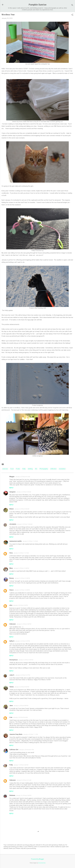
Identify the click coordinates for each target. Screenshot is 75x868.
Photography (44, 469)
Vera (11, 553)
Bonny (12, 578)
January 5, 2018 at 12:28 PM (21, 568)
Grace (11, 590)
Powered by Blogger (38, 859)
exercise (5, 469)
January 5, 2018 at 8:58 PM (21, 706)
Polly (11, 765)
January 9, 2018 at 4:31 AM (24, 780)
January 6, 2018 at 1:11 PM (30, 734)
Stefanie (12, 795)
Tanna (11, 687)
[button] (72, 15)
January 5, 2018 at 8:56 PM (22, 687)
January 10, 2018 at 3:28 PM (24, 795)
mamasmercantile (16, 541)
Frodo (18, 469)
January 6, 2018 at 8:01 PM (26, 750)
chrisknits (13, 524)
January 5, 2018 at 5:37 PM (23, 675)
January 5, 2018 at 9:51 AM (23, 477)
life (36, 469)
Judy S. (12, 675)
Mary (11, 568)
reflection (53, 469)
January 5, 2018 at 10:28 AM (25, 524)
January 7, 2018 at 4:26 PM (21, 765)
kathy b (12, 641)
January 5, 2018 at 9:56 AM (22, 509)
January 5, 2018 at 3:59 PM (26, 660)
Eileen (12, 509)
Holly (24, 469)
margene (12, 492)
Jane (11, 706)
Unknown (13, 624)
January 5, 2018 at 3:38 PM (24, 624)
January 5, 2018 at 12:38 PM (22, 590)
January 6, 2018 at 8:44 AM (20, 717)
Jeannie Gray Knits (16, 734)
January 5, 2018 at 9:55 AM (24, 492)
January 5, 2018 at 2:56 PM (20, 605)
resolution (62, 469)
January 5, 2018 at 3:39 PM (22, 641)
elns (11, 605)
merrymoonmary (42, 863)
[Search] (72, 5)
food (12, 469)
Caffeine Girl (14, 750)
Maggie (12, 477)
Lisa (11, 717)
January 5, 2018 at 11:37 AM (21, 553)
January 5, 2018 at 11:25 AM (30, 541)
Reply (11, 488)
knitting (30, 469)
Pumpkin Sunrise (37, 5)
